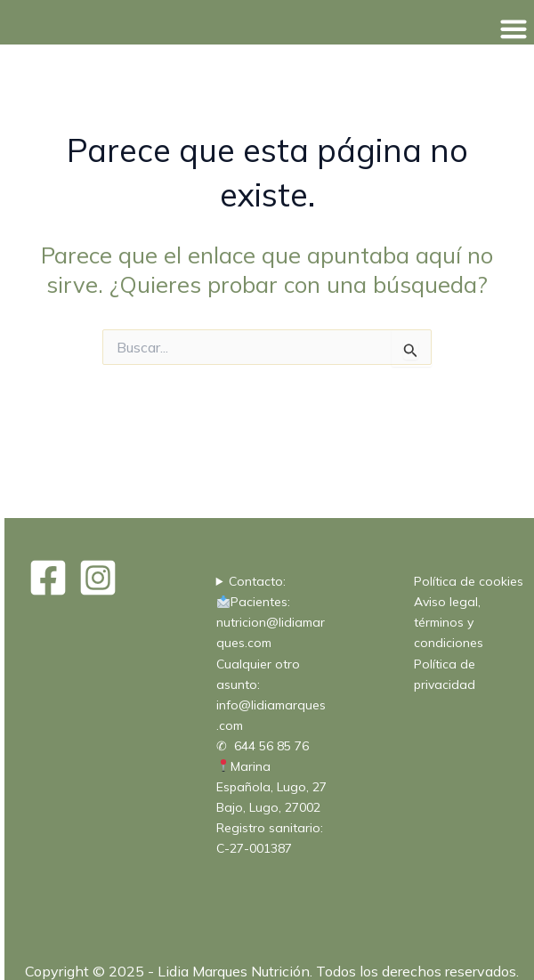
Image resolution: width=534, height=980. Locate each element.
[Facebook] (48, 578)
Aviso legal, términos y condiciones (449, 622)
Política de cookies (469, 581)
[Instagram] (98, 578)
